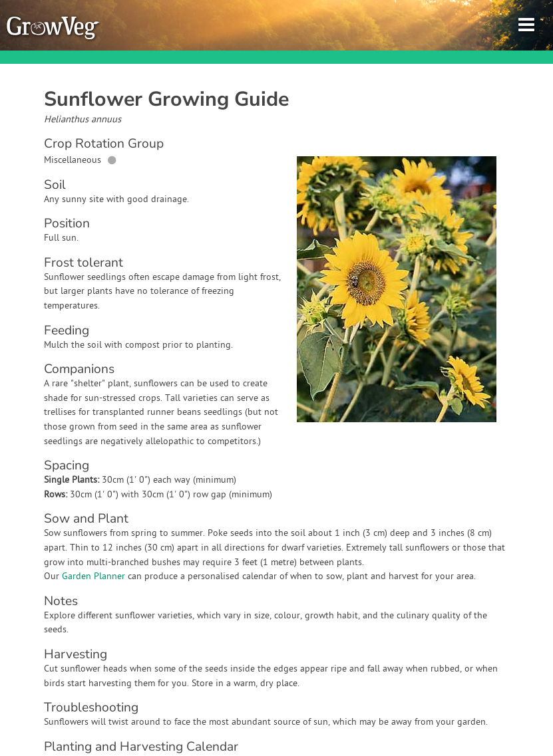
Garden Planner (93, 577)
